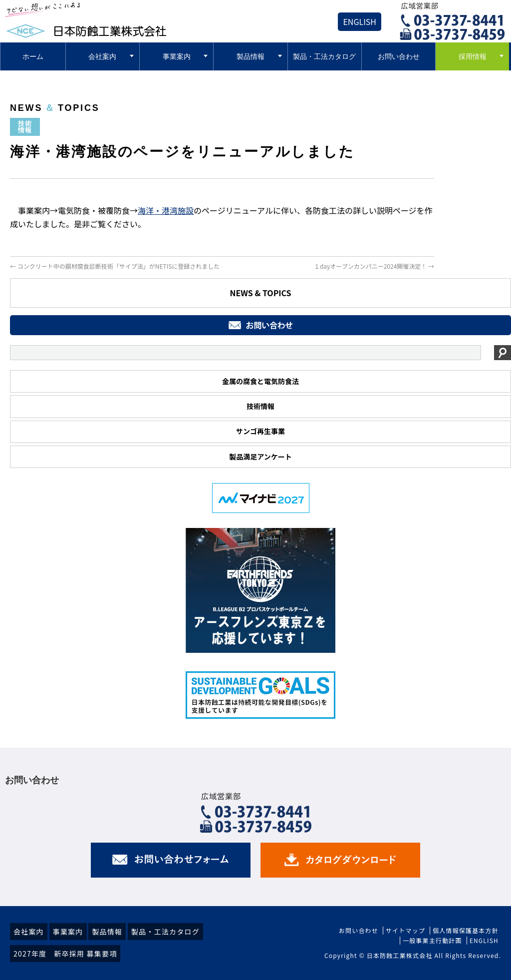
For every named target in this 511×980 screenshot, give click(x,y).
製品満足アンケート (260, 457)
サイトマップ (405, 930)
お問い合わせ (359, 930)
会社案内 (29, 932)
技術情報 (260, 406)
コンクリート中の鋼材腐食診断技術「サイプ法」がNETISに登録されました (115, 266)
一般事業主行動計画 (432, 940)
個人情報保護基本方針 (466, 930)
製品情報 (107, 932)
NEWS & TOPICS (260, 293)
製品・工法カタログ (165, 932)
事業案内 (68, 932)
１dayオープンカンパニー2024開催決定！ (374, 266)
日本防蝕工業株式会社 (400, 955)
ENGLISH (360, 21)
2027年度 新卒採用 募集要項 (65, 954)
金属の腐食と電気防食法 (260, 381)
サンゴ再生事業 (260, 431)
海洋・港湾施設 (166, 210)
